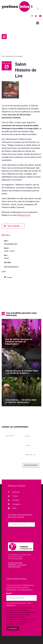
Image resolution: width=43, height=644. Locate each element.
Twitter (13, 496)
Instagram (14, 504)
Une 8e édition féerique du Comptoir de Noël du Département (19, 342)
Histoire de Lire (24, 215)
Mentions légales (13, 573)
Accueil (5, 40)
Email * (9, 593)
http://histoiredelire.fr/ (12, 267)
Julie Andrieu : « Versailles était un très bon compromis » (21, 401)
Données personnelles (15, 563)
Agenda (13, 40)
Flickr (12, 508)
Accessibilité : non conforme (17, 565)
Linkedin (14, 500)
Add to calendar (14, 226)
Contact (11, 571)
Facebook (14, 492)
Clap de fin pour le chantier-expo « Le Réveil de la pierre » (21, 372)
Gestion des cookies (14, 567)
